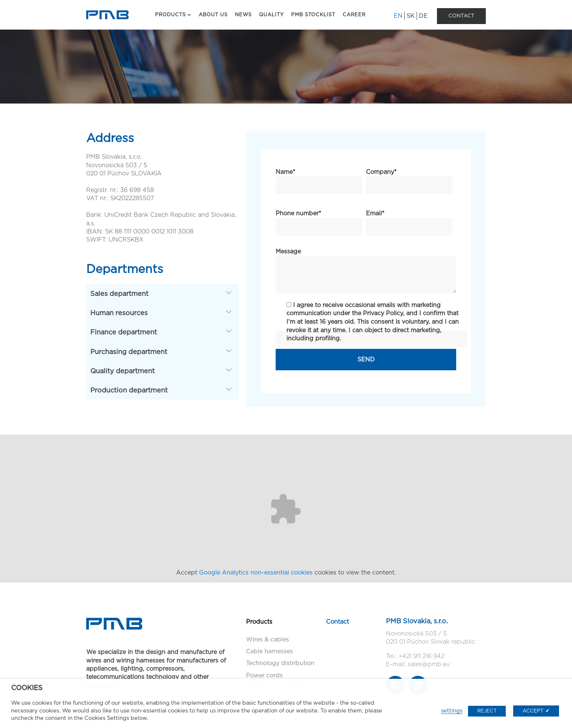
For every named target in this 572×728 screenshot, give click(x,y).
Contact (337, 622)
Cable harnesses (270, 651)
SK (411, 16)
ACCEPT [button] (533, 711)
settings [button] (452, 711)
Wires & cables (268, 640)
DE (423, 16)
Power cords (264, 675)
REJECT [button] (487, 711)
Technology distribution (280, 663)
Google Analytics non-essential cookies (256, 573)
